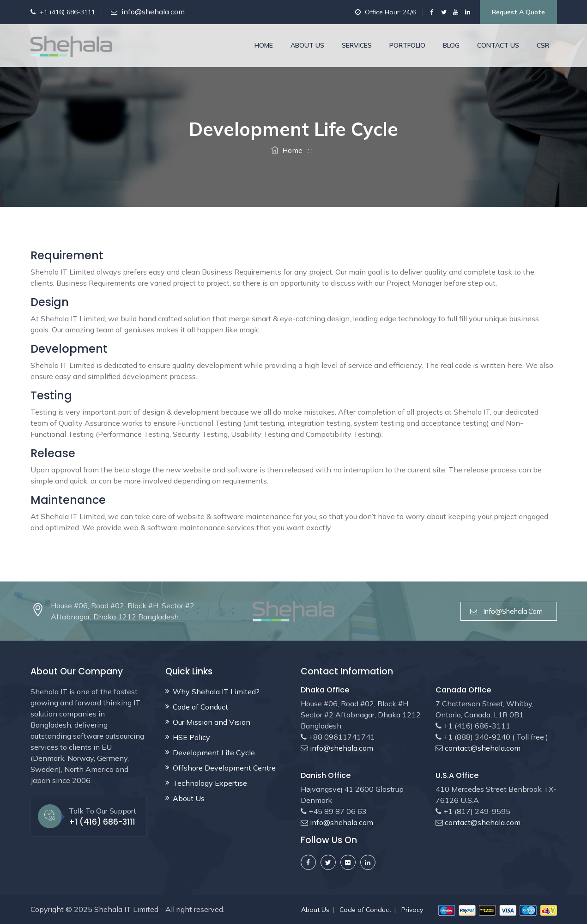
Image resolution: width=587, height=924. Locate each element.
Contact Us (498, 45)
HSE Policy (191, 737)
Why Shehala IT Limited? (216, 691)
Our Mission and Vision (212, 722)
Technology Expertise (210, 783)
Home (264, 45)
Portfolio (407, 45)
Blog (451, 45)
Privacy (412, 910)
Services (357, 45)
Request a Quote (518, 12)
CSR (543, 45)
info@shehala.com (153, 12)
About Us (307, 45)
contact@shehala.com (482, 748)
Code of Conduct (200, 707)
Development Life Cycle (214, 753)
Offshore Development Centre (224, 768)
